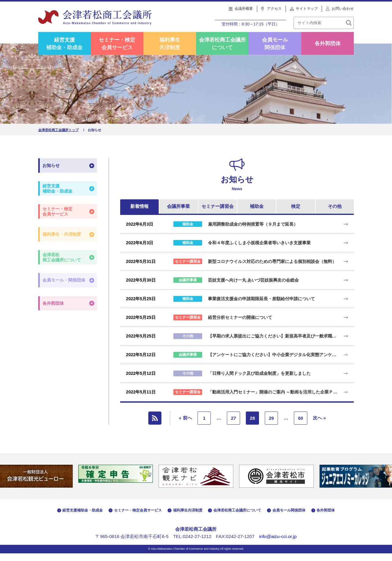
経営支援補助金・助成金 (64, 51)
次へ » (319, 425)
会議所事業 (178, 214)
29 (271, 426)
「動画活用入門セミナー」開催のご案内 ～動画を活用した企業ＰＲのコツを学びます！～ (274, 400)
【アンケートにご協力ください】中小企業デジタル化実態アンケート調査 (274, 363)
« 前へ (185, 425)
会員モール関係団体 (275, 51)
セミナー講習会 (218, 214)
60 (301, 426)
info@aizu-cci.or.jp (278, 544)
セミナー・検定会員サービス (117, 51)
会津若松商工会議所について (222, 51)
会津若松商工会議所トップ (58, 138)
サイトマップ (307, 9)
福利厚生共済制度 (170, 51)
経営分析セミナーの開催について (240, 325)
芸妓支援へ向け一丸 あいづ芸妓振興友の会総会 (253, 288)
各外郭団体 (328, 51)
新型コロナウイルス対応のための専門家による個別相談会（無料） (272, 269)
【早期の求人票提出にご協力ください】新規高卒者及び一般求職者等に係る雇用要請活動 (274, 344)
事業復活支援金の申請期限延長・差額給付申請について (261, 306)
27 (233, 426)
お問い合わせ (343, 9)
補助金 (257, 214)
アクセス (274, 9)
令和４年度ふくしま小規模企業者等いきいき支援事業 (259, 250)
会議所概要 (244, 9)
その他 (335, 214)
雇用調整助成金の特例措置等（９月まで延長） (253, 232)
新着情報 (139, 214)
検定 (296, 214)
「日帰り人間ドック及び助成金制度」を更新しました (259, 381)
